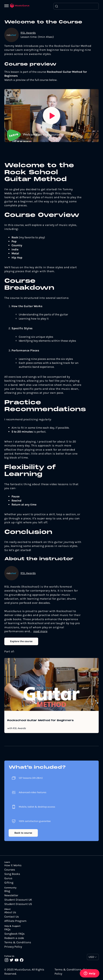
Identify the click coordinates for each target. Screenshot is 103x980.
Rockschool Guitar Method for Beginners (40, 721)
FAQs (7, 929)
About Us (10, 912)
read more (40, 631)
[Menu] (7, 6)
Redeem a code (14, 938)
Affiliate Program (15, 921)
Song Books (12, 874)
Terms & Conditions (18, 942)
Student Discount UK (18, 900)
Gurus (8, 878)
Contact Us (12, 917)
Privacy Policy (13, 947)
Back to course (23, 833)
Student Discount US (18, 904)
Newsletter (11, 895)
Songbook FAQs (14, 934)
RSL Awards (28, 33)
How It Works (13, 865)
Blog (7, 891)
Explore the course (21, 641)
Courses (10, 870)
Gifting (9, 883)
